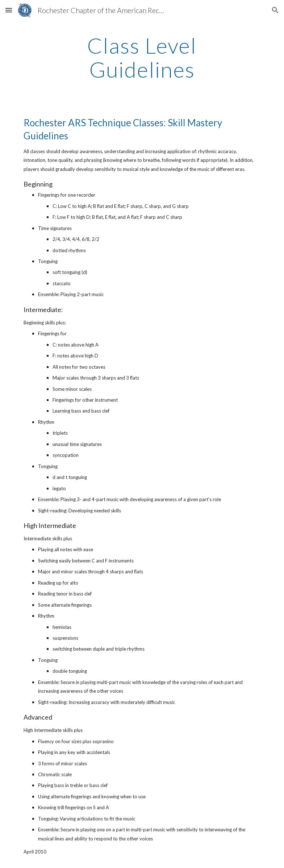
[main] (142, 57)
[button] (9, 10)
